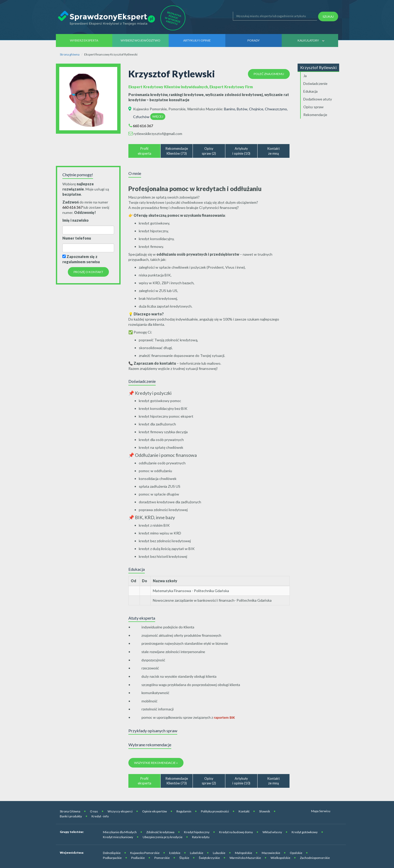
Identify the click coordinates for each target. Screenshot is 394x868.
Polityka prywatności (215, 811)
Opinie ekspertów (155, 811)
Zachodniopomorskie (315, 858)
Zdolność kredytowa (160, 832)
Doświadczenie (315, 83)
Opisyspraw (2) (209, 151)
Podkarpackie (112, 858)
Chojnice (256, 109)
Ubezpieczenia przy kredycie (163, 837)
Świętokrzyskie (209, 858)
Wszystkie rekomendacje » (156, 763)
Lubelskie (197, 853)
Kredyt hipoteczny (197, 832)
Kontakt (244, 811)
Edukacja (310, 91)
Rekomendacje (315, 115)
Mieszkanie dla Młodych (120, 832)
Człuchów (141, 117)
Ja (305, 76)
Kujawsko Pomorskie (150, 109)
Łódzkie (175, 853)
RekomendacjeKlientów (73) (177, 151)
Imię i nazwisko (75, 220)
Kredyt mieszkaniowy (118, 837)
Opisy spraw (313, 107)
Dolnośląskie (112, 853)
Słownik (265, 811)
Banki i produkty (71, 816)
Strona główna (70, 54)
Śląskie (184, 858)
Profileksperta (145, 151)
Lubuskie (219, 853)
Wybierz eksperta (84, 40)
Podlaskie (138, 858)
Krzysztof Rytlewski (318, 67)
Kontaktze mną (274, 151)
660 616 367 (143, 126)
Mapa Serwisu (321, 811)
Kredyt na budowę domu (236, 832)
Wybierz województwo (140, 40)
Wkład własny (272, 832)
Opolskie (296, 853)
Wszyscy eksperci (120, 811)
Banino (230, 109)
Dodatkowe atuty (318, 99)
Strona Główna (70, 811)
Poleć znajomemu (269, 74)
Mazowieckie (271, 853)
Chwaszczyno (276, 109)
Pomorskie (177, 109)
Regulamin (184, 811)
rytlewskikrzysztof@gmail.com (158, 134)
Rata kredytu (201, 837)
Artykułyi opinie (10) (241, 151)
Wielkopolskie (280, 858)
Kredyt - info (100, 816)
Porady (254, 40)
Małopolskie (244, 853)
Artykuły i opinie (197, 40)
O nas (94, 811)
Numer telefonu (77, 238)
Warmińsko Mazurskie (205, 109)
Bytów (242, 109)
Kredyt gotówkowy (305, 832)
